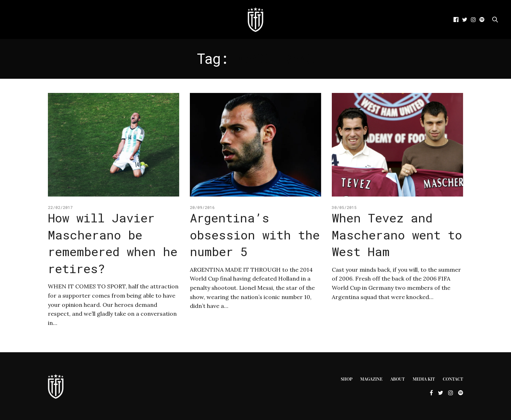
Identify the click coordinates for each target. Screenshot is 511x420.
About (398, 379)
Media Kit (424, 379)
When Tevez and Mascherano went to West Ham (397, 234)
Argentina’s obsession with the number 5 (255, 234)
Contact (453, 379)
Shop (347, 379)
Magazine (371, 379)
